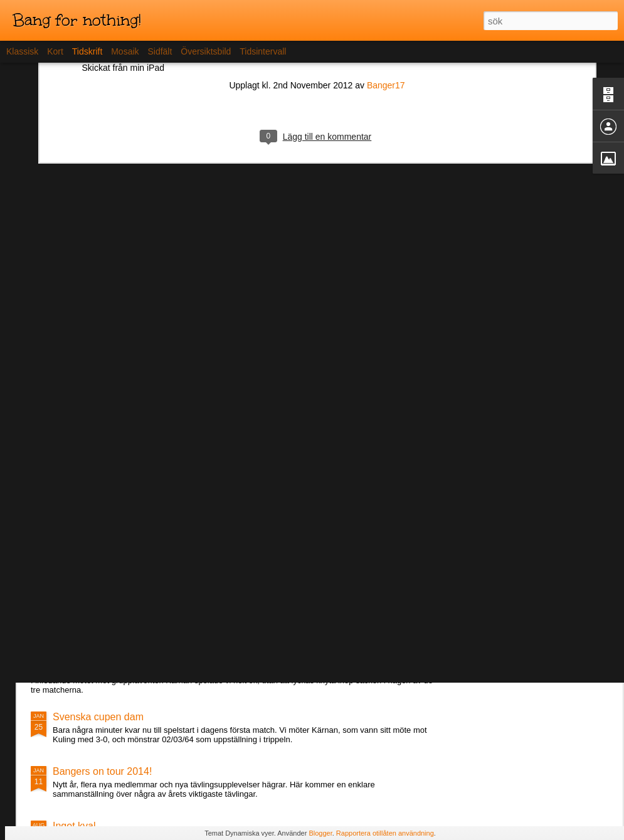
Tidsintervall (263, 51)
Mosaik (125, 51)
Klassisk (22, 51)
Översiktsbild (206, 51)
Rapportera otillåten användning (385, 833)
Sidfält (160, 51)
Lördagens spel (87, 639)
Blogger (320, 833)
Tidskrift (87, 51)
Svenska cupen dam (98, 717)
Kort (55, 51)
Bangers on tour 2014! (102, 771)
